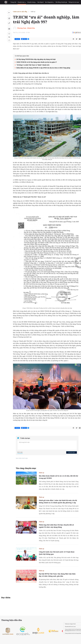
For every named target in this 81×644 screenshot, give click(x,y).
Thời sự (29, 12)
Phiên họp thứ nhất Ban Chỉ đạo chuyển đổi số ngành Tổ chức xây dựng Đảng (53, 526)
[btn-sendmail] (76, 39)
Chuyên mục (19, 2)
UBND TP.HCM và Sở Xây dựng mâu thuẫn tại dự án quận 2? (33, 62)
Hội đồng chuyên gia (57, 2)
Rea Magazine (45, 2)
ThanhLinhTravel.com (63, 627)
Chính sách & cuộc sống (16, 12)
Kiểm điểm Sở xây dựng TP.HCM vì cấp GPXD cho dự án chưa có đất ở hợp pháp (40, 68)
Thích (20, 39)
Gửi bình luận (68, 452)
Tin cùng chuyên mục (22, 468)
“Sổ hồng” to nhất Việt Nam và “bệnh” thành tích (29, 65)
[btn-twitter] (73, 39)
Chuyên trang (29, 2)
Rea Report (37, 2)
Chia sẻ (13, 39)
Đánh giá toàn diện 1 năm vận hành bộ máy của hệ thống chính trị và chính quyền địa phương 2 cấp (54, 501)
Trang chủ (11, 2)
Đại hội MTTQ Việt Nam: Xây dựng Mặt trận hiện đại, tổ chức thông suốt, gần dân (53, 575)
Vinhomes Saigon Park (63, 624)
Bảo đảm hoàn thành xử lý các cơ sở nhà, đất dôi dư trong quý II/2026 (55, 477)
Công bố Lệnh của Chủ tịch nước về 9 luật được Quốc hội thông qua (53, 553)
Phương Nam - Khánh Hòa (22, 28)
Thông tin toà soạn (68, 2)
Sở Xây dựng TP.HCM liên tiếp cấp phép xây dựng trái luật (32, 59)
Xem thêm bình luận (18, 458)
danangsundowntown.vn (63, 631)
